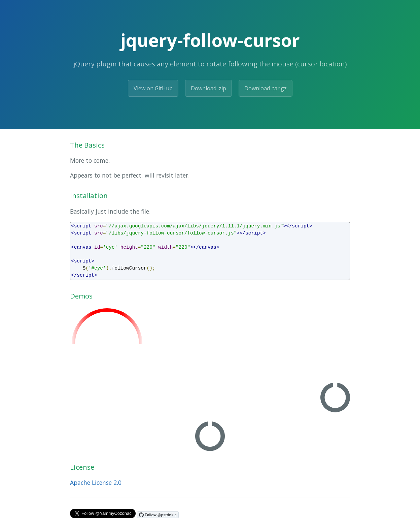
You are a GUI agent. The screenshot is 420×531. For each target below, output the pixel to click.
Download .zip (208, 88)
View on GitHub (153, 88)
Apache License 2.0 (96, 482)
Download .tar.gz (266, 88)
